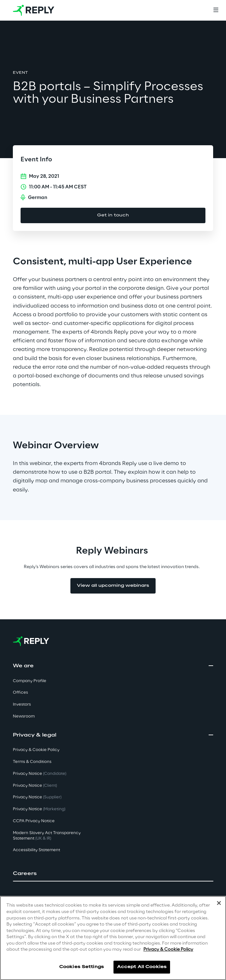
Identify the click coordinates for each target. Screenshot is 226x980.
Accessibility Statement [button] (36, 850)
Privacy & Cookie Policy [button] (36, 750)
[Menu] (216, 10)
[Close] (219, 903)
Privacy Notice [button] (40, 774)
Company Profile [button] (30, 681)
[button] (113, 874)
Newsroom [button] (24, 716)
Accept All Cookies (142, 967)
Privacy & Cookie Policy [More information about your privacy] (168, 950)
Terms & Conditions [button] (32, 762)
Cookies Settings (81, 967)
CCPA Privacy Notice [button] (34, 821)
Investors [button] (22, 704)
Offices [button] (20, 693)
